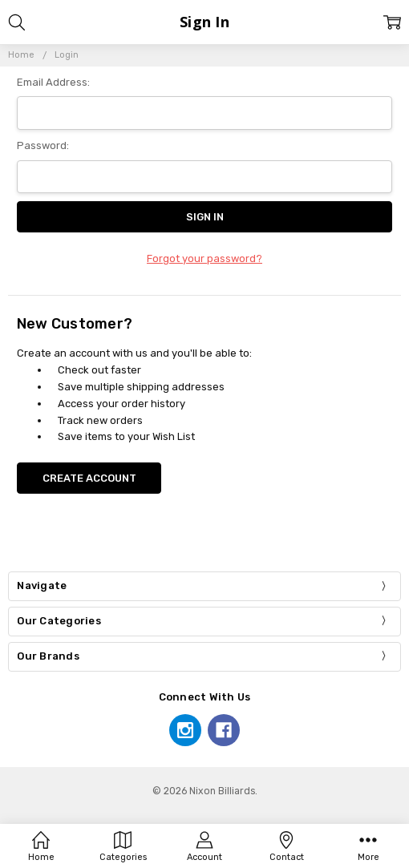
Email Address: (53, 82)
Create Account (89, 478)
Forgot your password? (204, 258)
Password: (43, 145)
